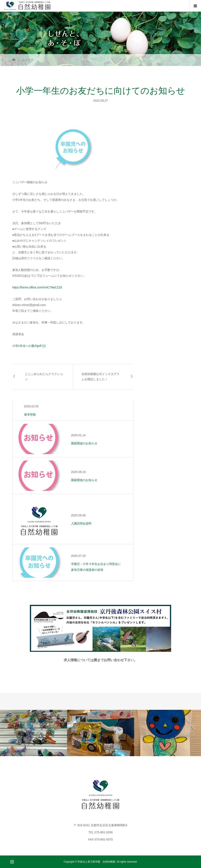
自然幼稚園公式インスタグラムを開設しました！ (100, 377)
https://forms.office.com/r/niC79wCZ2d (37, 287)
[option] (34, 733)
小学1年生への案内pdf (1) (29, 346)
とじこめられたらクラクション (44, 377)
